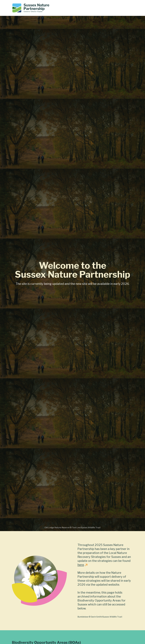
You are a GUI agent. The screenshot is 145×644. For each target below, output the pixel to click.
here (81, 565)
